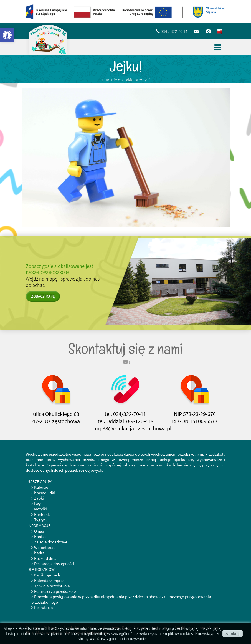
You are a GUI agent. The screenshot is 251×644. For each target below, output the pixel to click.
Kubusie (41, 487)
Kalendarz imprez (49, 581)
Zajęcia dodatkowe (51, 542)
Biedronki (42, 514)
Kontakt (41, 537)
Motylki (40, 509)
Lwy (37, 504)
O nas (39, 531)
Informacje (39, 526)
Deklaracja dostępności (54, 564)
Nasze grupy (40, 482)
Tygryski (41, 520)
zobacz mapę (43, 296)
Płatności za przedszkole (55, 591)
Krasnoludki (45, 493)
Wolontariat (45, 547)
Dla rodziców (41, 569)
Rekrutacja (44, 607)
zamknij (233, 634)
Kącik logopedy (47, 575)
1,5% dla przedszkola (52, 586)
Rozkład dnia (45, 558)
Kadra (39, 553)
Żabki (39, 498)
